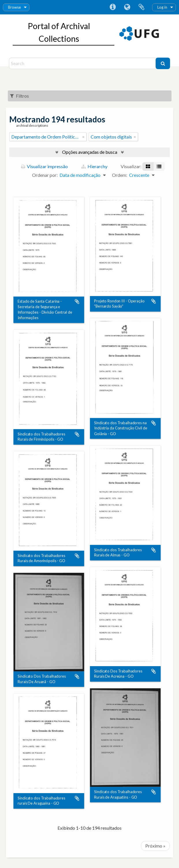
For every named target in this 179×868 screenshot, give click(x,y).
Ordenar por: (45, 175)
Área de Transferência (141, 7)
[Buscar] (163, 63)
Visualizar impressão (44, 166)
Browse (14, 7)
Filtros (19, 96)
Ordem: (120, 175)
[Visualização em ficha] (148, 166)
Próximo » (155, 846)
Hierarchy (94, 166)
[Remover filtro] (83, 137)
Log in (162, 7)
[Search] (83, 63)
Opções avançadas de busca (90, 152)
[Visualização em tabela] (159, 166)
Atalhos (113, 7)
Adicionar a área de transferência (77, 302)
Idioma (127, 7)
